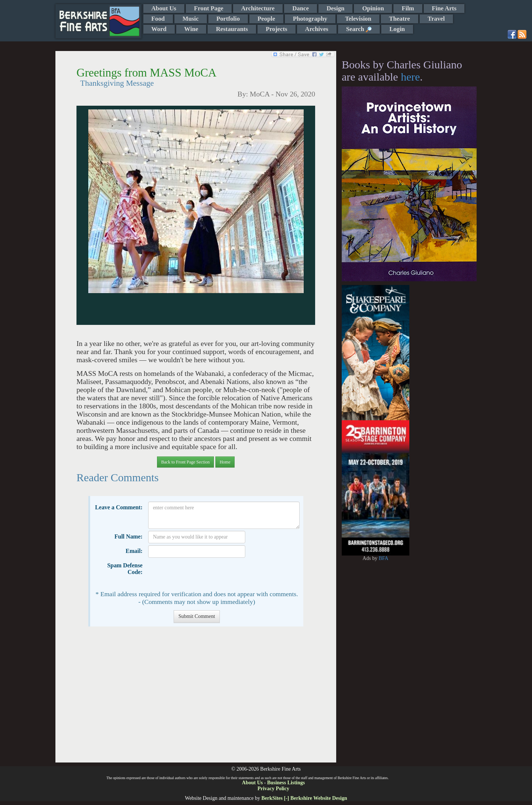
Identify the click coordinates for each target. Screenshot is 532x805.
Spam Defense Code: (125, 569)
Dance (301, 8)
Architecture (258, 8)
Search (359, 29)
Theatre (400, 19)
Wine (191, 29)
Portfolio (228, 19)
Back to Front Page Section (185, 462)
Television (358, 19)
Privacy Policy (273, 789)
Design (335, 8)
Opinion (373, 8)
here (410, 77)
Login (397, 29)
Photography (310, 19)
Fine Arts (444, 8)
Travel (436, 19)
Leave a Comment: (119, 507)
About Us (164, 8)
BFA (383, 558)
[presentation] (204, 574)
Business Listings (286, 783)
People (266, 19)
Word (159, 29)
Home (225, 462)
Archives (317, 29)
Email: (134, 551)
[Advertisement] (196, 698)
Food (158, 19)
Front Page (209, 8)
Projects (276, 29)
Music (191, 19)
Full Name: (129, 536)
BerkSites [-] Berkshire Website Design (304, 798)
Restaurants (232, 29)
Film (408, 8)
